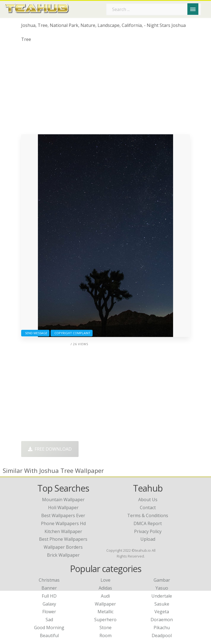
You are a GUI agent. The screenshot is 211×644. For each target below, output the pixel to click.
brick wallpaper (63, 555)
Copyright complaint (72, 333)
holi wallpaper (63, 508)
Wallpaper (105, 604)
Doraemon (162, 620)
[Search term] (154, 9)
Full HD (49, 596)
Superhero (105, 620)
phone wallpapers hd (63, 523)
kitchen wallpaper (63, 531)
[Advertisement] (105, 90)
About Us (148, 500)
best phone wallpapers (63, 539)
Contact (148, 508)
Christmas (49, 580)
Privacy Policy (148, 531)
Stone (105, 628)
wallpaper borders (63, 547)
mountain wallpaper (63, 500)
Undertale (162, 596)
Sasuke (162, 604)
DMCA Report (148, 523)
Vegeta (162, 612)
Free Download (50, 449)
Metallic (105, 612)
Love (105, 580)
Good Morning (49, 628)
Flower (49, 612)
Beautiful (49, 635)
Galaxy (49, 604)
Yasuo (162, 588)
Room (105, 635)
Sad (49, 620)
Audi (105, 596)
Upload (148, 539)
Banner (49, 588)
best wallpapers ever (63, 515)
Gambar (162, 580)
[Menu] (193, 9)
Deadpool (162, 635)
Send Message (35, 333)
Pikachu (162, 628)
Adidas (105, 588)
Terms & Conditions (148, 515)
